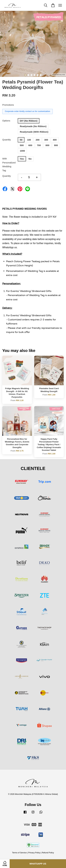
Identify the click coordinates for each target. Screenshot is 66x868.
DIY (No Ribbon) (29, 121)
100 (29, 140)
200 (38, 140)
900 (56, 145)
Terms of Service (19, 853)
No (30, 159)
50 (21, 140)
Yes (22, 159)
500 (22, 145)
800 (47, 145)
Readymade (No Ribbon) (33, 126)
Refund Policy (48, 853)
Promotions (8, 105)
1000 (22, 151)
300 (46, 140)
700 (39, 145)
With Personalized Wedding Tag (9, 164)
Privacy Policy (34, 853)
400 (55, 140)
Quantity (7, 140)
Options (6, 121)
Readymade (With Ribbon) (34, 132)
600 (30, 145)
